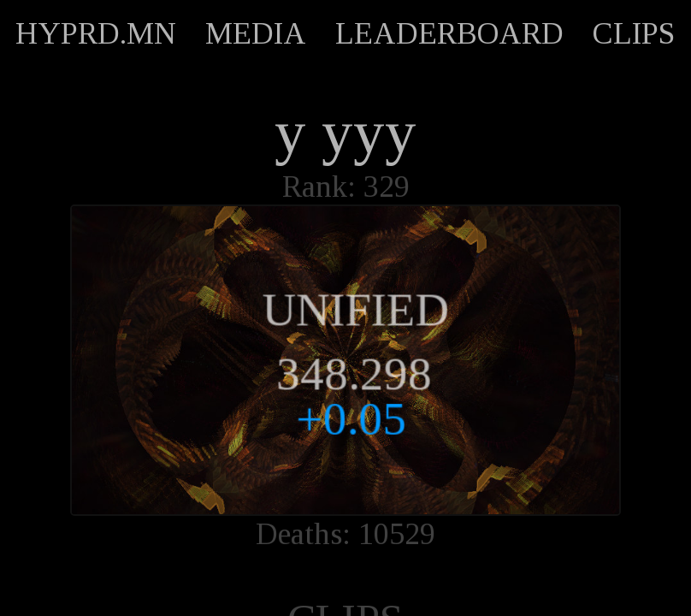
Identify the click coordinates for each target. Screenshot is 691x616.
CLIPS (634, 33)
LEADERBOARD (449, 33)
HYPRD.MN (96, 33)
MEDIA (256, 33)
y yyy (345, 133)
